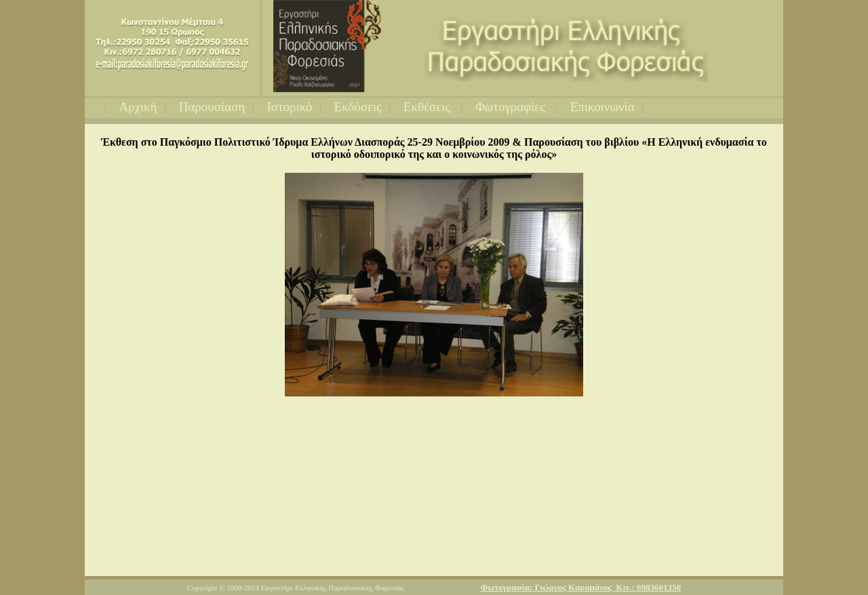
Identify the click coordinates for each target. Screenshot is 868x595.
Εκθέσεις (429, 107)
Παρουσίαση (212, 107)
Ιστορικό (289, 107)
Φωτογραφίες (512, 107)
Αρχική (138, 107)
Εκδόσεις (358, 107)
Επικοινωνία (603, 107)
